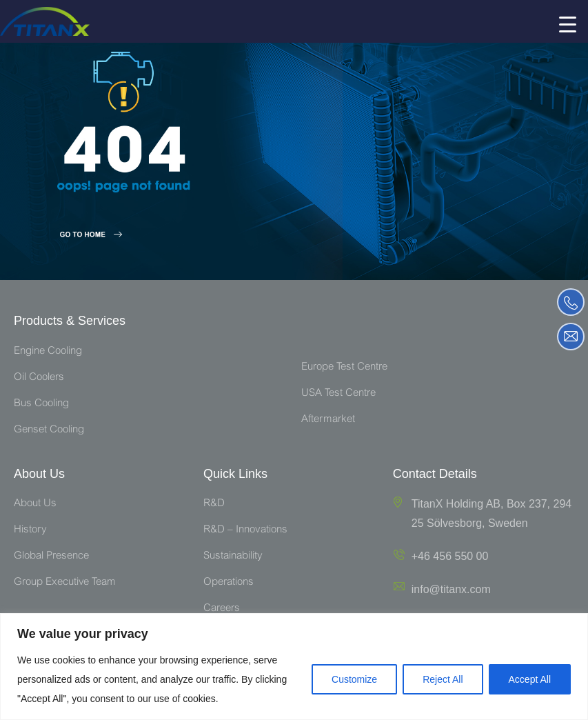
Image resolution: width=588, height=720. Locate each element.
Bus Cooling (41, 404)
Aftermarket (328, 420)
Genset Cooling (49, 430)
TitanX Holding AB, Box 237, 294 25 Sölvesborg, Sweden (491, 513)
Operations (229, 582)
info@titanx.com (451, 589)
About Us (35, 504)
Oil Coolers (39, 378)
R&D (214, 504)
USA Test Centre (338, 393)
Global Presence (51, 556)
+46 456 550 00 (450, 556)
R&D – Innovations (245, 530)
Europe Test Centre (344, 367)
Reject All (443, 679)
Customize (354, 679)
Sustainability (233, 556)
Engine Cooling (48, 351)
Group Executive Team (65, 582)
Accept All (530, 679)
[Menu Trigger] (567, 24)
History (30, 530)
